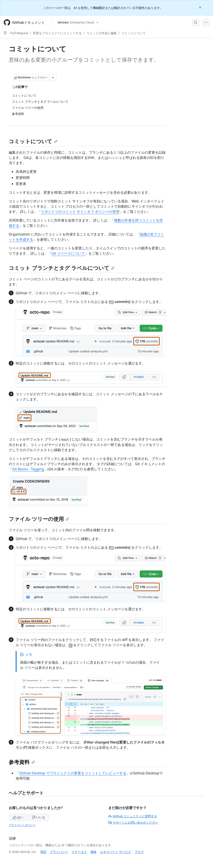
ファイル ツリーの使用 (39, 519)
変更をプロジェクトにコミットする (57, 33)
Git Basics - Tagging (28, 469)
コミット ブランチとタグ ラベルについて (62, 268)
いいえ (39, 817)
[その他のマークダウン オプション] (53, 77)
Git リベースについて (68, 253)
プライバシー (59, 852)
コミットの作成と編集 (101, 33)
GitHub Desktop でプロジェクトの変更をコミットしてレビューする (73, 773)
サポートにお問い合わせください (133, 822)
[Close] (201, 7)
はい (18, 817)
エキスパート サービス (116, 852)
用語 (43, 852)
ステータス (79, 852)
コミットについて (134, 33)
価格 (93, 852)
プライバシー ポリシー (22, 825)
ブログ (139, 852)
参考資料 (22, 762)
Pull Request (19, 33)
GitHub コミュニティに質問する (133, 816)
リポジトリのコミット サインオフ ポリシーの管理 (80, 212)
